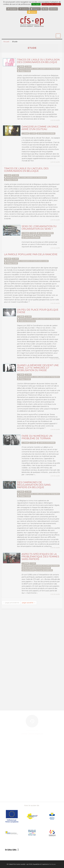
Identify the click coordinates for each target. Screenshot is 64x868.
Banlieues (52, 864)
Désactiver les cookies (51, 4)
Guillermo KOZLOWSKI (46, 133)
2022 (28, 375)
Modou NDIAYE (28, 570)
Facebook (24, 9)
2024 (16, 175)
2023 (15, 259)
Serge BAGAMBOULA (44, 570)
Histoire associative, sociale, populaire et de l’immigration (38, 69)
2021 (28, 492)
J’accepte (36, 4)
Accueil (6, 42)
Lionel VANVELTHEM (42, 235)
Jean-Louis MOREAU (45, 233)
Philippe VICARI (24, 71)
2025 (28, 66)
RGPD (53, 9)
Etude (21, 66)
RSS (45, 9)
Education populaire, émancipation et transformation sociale (26, 261)
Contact (32, 12)
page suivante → (29, 603)
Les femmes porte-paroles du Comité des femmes (41, 566)
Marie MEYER (28, 235)
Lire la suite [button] (55, 120)
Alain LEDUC (27, 568)
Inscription (12, 9)
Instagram (35, 9)
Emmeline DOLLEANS (42, 568)
